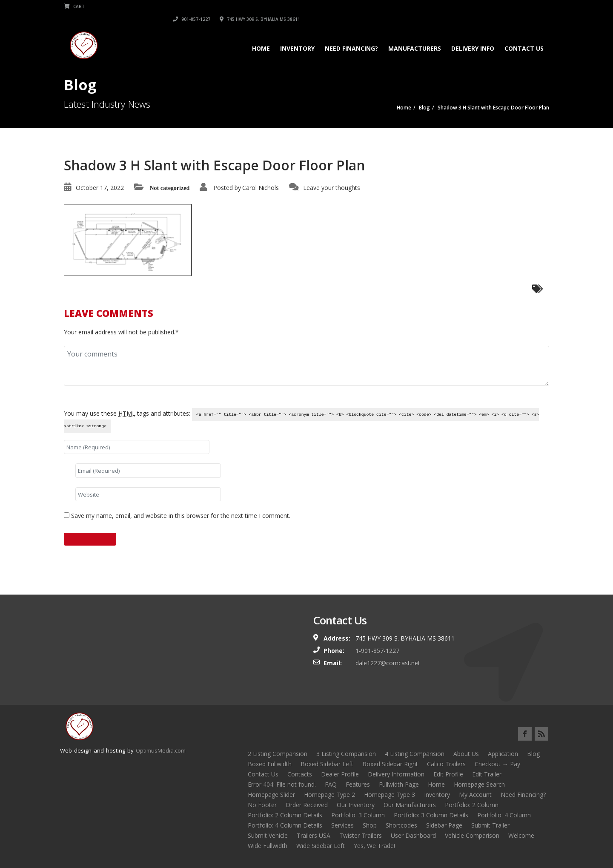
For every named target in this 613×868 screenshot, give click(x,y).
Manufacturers (415, 36)
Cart (74, 6)
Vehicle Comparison (472, 835)
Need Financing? (351, 36)
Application (503, 754)
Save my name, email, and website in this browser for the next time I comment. (181, 516)
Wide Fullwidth (268, 846)
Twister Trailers (361, 835)
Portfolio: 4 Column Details (285, 825)
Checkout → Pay (497, 764)
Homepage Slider (271, 795)
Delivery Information (396, 774)
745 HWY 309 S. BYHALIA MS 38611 (509, 6)
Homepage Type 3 (390, 795)
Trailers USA (314, 835)
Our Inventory (356, 805)
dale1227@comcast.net (388, 663)
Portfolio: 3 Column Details (431, 815)
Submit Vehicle (268, 835)
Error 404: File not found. (282, 784)
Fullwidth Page (399, 784)
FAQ (331, 784)
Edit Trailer (487, 774)
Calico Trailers (446, 764)
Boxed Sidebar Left (327, 764)
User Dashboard (413, 835)
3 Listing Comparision (346, 754)
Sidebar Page (444, 825)
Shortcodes (401, 825)
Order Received (307, 805)
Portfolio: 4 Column (504, 815)
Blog (533, 754)
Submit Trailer (490, 825)
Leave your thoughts (332, 188)
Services (342, 825)
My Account (475, 795)
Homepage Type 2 (329, 795)
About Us (466, 754)
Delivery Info (473, 36)
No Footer (262, 805)
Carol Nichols (261, 188)
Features (358, 784)
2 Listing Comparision (278, 754)
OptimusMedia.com (161, 750)
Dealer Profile (340, 774)
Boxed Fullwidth (270, 764)
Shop (370, 825)
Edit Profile (448, 774)
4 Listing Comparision (415, 754)
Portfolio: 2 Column (472, 805)
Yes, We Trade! (374, 846)
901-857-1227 (441, 6)
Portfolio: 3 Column (358, 815)
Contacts (300, 774)
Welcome (521, 835)
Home (261, 36)
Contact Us (524, 36)
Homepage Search (479, 784)
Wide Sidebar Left (321, 846)
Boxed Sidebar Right (390, 764)
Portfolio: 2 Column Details (285, 815)
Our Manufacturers (410, 805)
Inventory (297, 36)
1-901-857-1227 (377, 651)
